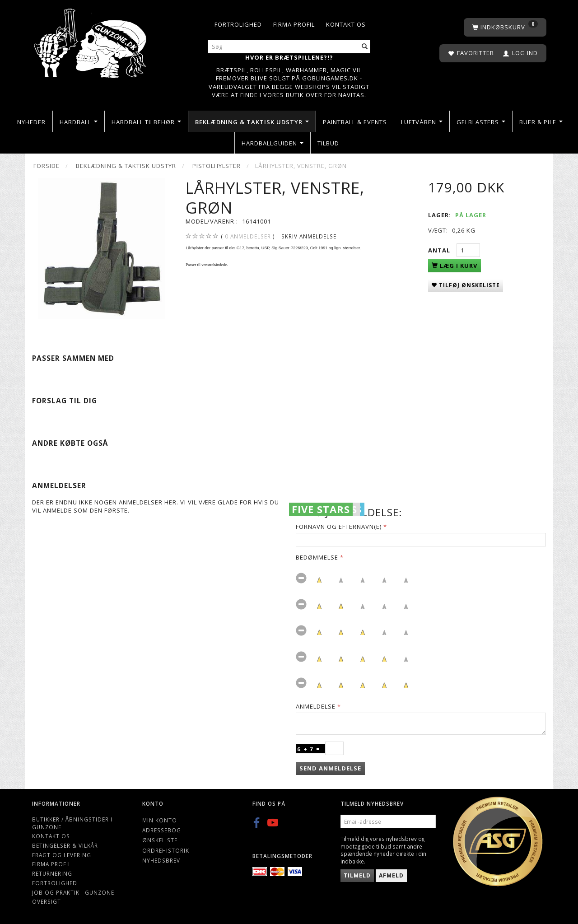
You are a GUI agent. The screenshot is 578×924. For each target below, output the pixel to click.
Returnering (52, 873)
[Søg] (365, 47)
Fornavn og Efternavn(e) (339, 527)
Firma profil (294, 24)
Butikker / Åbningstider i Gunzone (72, 823)
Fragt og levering (62, 855)
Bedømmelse (317, 557)
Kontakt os (346, 24)
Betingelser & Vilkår (65, 845)
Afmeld (391, 875)
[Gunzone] (91, 41)
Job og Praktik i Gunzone (73, 892)
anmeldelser (248, 236)
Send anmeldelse (330, 768)
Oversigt (47, 901)
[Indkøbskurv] (505, 27)
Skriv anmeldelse (309, 236)
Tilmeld (357, 875)
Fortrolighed (238, 24)
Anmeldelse (316, 706)
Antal (440, 250)
